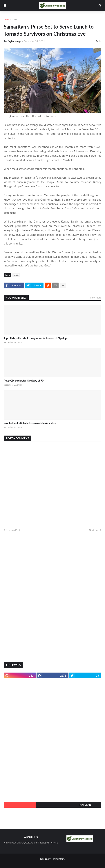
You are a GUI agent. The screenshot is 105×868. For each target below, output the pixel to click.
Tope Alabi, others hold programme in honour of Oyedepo (36, 338)
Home (7, 19)
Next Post (94, 530)
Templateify (59, 859)
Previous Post (13, 530)
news (14, 19)
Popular (85, 805)
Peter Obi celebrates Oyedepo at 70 (24, 381)
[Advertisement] (31, 600)
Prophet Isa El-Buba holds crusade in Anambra (30, 423)
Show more (95, 298)
